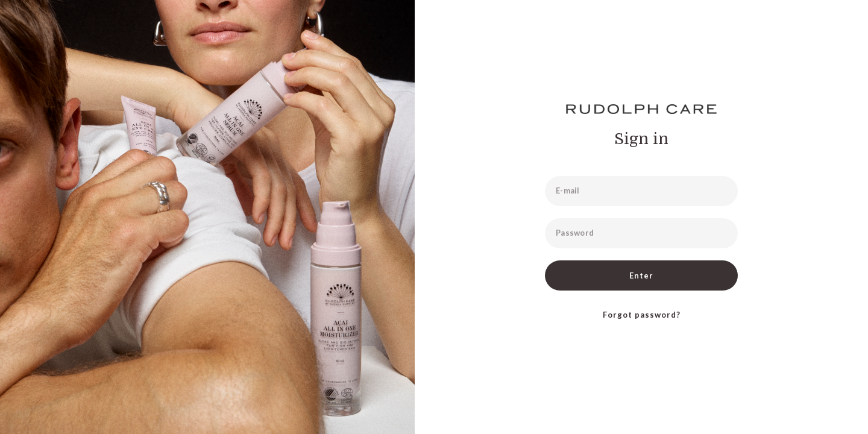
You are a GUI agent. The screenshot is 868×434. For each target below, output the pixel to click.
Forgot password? (642, 315)
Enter (641, 275)
